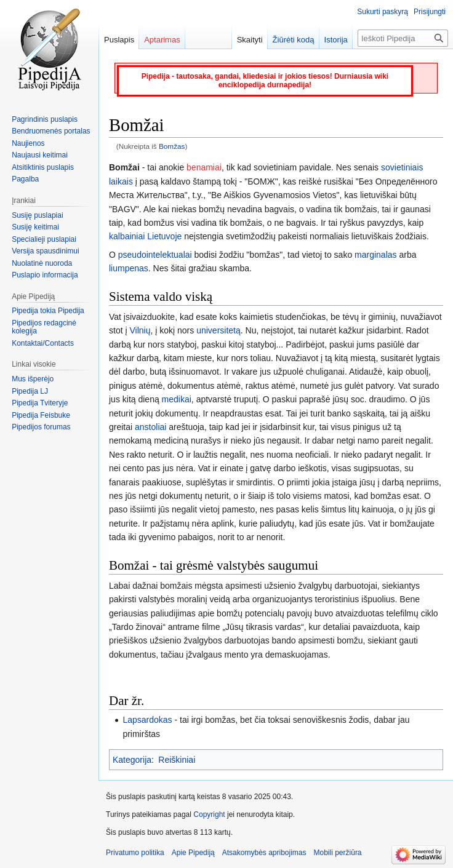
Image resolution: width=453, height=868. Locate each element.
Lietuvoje (164, 236)
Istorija (336, 40)
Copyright (209, 814)
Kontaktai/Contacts (43, 343)
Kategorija (132, 760)
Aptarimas (162, 40)
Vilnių (140, 330)
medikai (177, 399)
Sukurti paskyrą (383, 12)
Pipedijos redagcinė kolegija (44, 327)
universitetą (218, 330)
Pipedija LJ (30, 391)
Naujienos (28, 143)
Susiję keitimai (35, 227)
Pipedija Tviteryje (40, 403)
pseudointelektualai (155, 255)
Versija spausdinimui (45, 251)
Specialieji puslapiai (44, 239)
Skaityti (250, 40)
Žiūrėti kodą (294, 40)
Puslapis (119, 40)
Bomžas (172, 146)
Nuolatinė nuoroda (42, 263)
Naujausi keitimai (40, 155)
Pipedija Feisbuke (41, 415)
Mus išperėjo (33, 379)
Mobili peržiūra (338, 853)
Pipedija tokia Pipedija (48, 311)
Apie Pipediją (193, 853)
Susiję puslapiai (37, 215)
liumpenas (129, 268)
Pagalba (25, 179)
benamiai (204, 167)
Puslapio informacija (45, 275)
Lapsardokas (147, 720)
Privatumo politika (135, 853)
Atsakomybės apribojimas (264, 853)
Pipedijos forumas (41, 427)
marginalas (375, 255)
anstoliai (150, 427)
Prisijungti (430, 12)
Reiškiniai (177, 760)
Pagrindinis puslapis (45, 119)
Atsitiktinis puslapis (43, 167)
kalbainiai (127, 236)
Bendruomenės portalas (51, 131)
